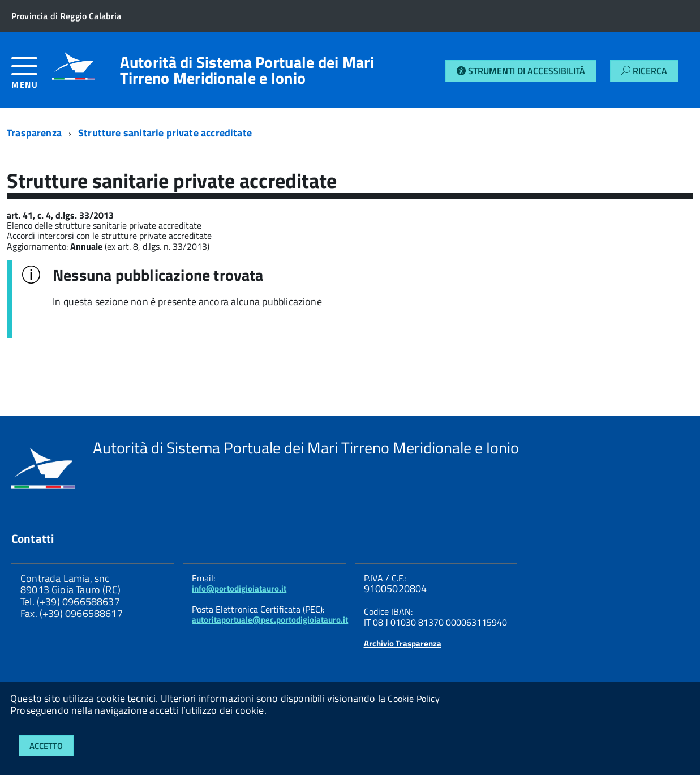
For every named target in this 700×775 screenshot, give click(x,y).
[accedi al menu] (32, 77)
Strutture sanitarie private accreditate (165, 133)
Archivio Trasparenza (403, 643)
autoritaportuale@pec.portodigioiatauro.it (270, 620)
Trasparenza (34, 133)
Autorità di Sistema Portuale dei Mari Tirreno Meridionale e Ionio (247, 70)
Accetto (46, 746)
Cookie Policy (413, 699)
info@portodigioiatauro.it (239, 588)
